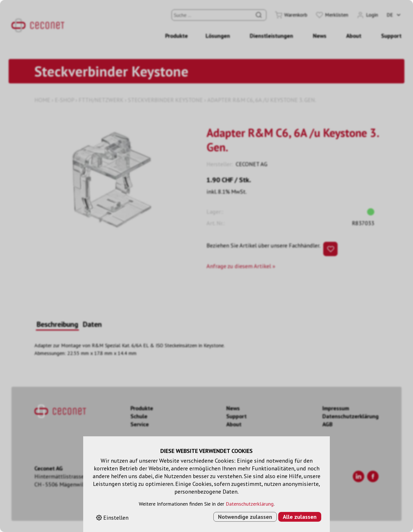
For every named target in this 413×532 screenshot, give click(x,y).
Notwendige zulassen (245, 517)
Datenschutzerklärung (250, 504)
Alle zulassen (300, 517)
